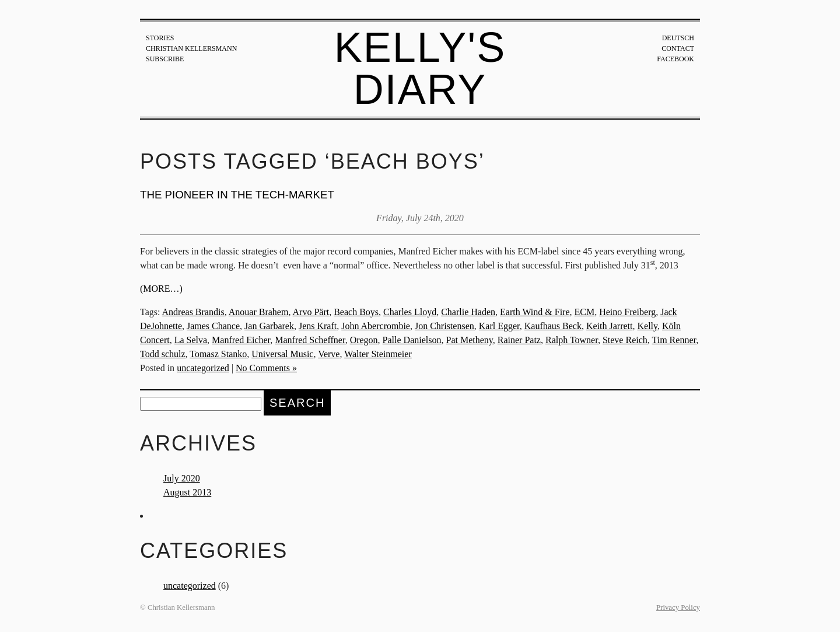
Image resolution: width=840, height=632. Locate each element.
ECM (585, 312)
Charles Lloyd (410, 312)
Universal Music (282, 354)
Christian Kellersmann (191, 48)
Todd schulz (163, 354)
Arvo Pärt (311, 312)
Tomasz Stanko (218, 354)
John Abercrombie (376, 326)
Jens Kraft (318, 326)
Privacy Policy (678, 607)
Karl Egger (499, 326)
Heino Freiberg (627, 312)
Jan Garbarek (269, 326)
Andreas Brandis (193, 312)
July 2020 (182, 478)
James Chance (213, 326)
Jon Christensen (444, 326)
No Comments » (266, 368)
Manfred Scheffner (310, 340)
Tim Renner (674, 340)
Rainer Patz (519, 340)
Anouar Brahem (259, 312)
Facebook (675, 59)
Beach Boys (356, 312)
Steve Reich (625, 340)
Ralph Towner (572, 340)
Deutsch (678, 38)
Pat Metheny (469, 340)
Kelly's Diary (420, 68)
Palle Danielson (412, 340)
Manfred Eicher (241, 340)
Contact (678, 48)
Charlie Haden (468, 312)
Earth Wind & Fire (535, 312)
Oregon (364, 340)
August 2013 (187, 492)
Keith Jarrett (610, 326)
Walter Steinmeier (378, 354)
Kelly (647, 326)
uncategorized (203, 368)
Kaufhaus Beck (553, 326)
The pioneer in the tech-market (237, 195)
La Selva (191, 340)
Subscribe (165, 59)
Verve (329, 354)
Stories (160, 38)
